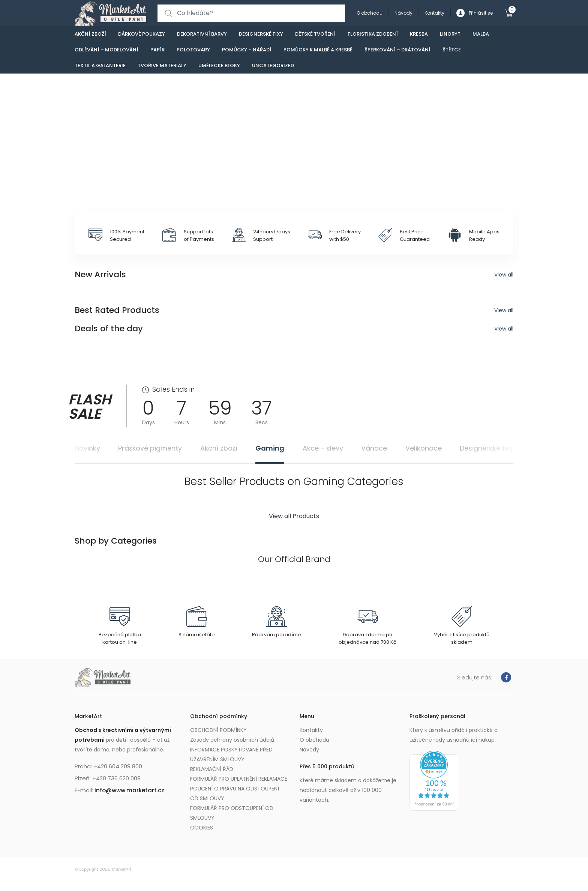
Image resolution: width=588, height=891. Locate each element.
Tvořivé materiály (162, 65)
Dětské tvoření (315, 34)
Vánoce (374, 449)
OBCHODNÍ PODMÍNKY (218, 730)
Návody (403, 13)
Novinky (87, 449)
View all (504, 275)
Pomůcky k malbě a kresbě (318, 50)
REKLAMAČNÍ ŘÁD (212, 769)
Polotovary (193, 50)
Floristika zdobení (373, 34)
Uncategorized (273, 65)
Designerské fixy (261, 34)
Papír (157, 50)
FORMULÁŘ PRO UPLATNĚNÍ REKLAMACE (239, 779)
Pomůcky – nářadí (247, 50)
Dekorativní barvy (202, 34)
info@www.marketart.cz (129, 790)
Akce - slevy (323, 449)
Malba (481, 34)
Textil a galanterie (100, 65)
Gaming (270, 449)
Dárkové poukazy (142, 34)
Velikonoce (424, 449)
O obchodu (370, 13)
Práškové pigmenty (150, 449)
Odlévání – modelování (106, 50)
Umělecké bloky (219, 65)
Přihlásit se (475, 13)
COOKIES (202, 828)
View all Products (294, 516)
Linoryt (450, 34)
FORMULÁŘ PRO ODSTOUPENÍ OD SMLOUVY (232, 813)
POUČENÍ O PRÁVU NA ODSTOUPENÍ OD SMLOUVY (235, 793)
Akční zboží (90, 34)
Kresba (419, 34)
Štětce (452, 50)
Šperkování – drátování (397, 50)
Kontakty (434, 13)
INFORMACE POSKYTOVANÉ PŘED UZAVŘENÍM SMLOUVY (231, 754)
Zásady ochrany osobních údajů (232, 740)
